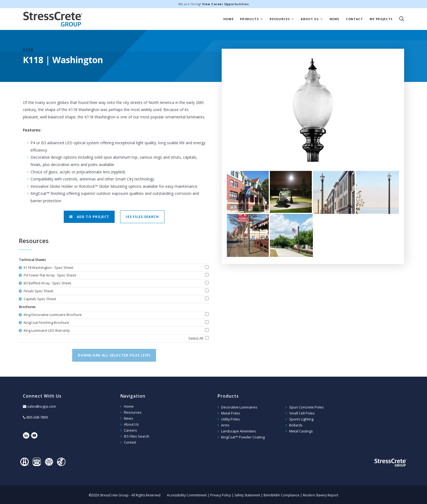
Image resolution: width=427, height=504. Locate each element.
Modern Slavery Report (321, 494)
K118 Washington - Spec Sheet (48, 268)
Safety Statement (247, 494)
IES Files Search (142, 217)
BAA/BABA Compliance (281, 494)
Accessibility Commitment (187, 494)
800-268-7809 (37, 417)
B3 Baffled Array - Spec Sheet (47, 283)
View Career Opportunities (225, 4)
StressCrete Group (53, 19)
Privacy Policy (221, 494)
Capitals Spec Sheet (39, 299)
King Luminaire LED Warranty (46, 331)
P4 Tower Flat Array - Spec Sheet (49, 275)
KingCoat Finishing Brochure (46, 323)
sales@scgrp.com (42, 406)
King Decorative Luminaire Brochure (52, 315)
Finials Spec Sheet (38, 291)
